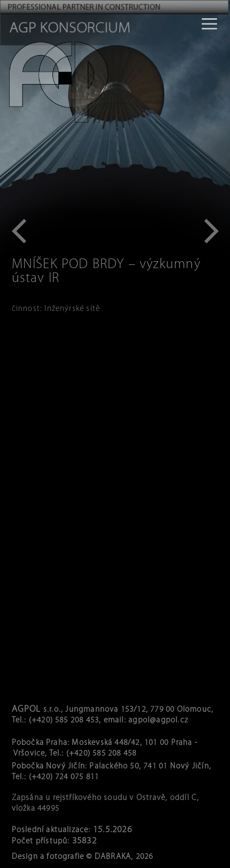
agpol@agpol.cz (158, 721)
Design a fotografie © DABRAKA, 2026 (83, 857)
